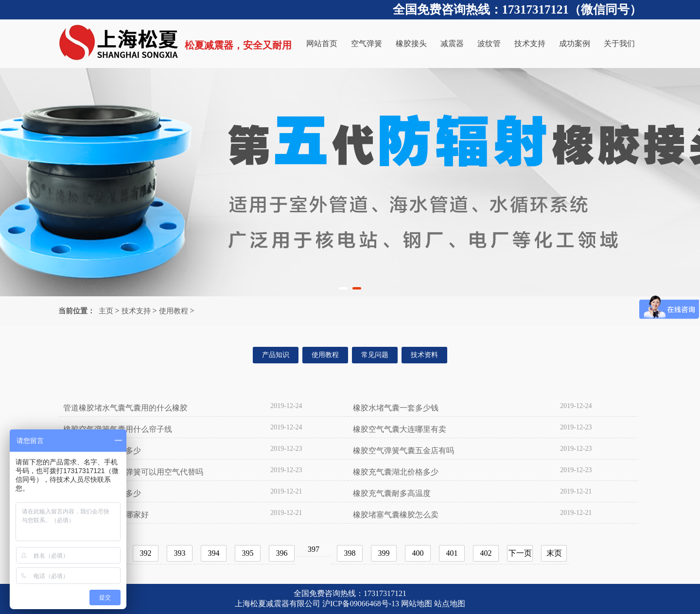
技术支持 (530, 43)
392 (146, 553)
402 (486, 553)
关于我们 (619, 43)
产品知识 (276, 355)
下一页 (520, 553)
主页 (106, 311)
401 (452, 553)
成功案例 (575, 43)
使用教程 (174, 311)
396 (282, 553)
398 (350, 553)
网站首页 (322, 43)
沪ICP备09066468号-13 (361, 604)
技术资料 (424, 355)
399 (384, 553)
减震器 (452, 43)
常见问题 (375, 355)
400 (418, 553)
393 (180, 553)
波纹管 (489, 43)
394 (214, 553)
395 (248, 553)
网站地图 (417, 604)
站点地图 (450, 604)
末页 (554, 553)
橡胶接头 (411, 43)
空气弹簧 (367, 43)
